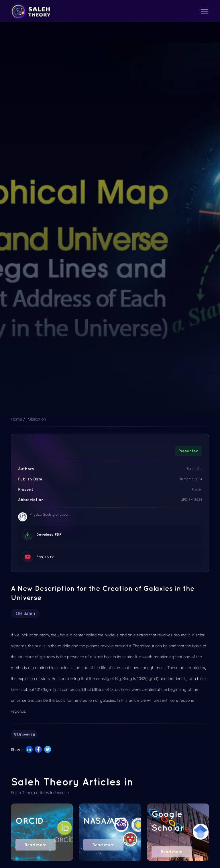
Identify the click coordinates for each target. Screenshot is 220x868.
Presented (188, 451)
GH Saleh (25, 613)
